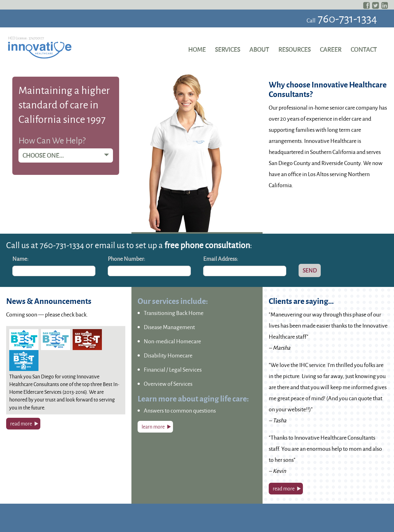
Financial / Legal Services (173, 369)
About (259, 49)
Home (197, 49)
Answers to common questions (180, 410)
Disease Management (169, 327)
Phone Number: (127, 259)
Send (310, 270)
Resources (294, 49)
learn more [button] (153, 427)
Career (331, 49)
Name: (20, 259)
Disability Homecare (168, 355)
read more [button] (21, 423)
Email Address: (221, 259)
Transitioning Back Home (174, 313)
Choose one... (66, 155)
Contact (364, 49)
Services (227, 49)
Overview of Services (168, 384)
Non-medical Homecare (172, 341)
